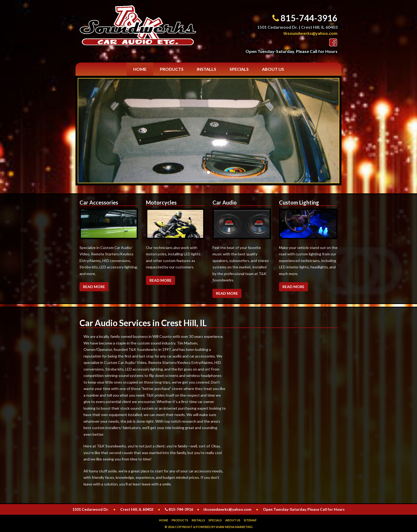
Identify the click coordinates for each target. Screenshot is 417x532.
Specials (239, 69)
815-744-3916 (309, 18)
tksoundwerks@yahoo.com (310, 33)
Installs (207, 69)
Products (172, 69)
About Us (273, 69)
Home (140, 69)
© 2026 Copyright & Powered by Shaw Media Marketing (209, 527)
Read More (94, 287)
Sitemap (250, 520)
